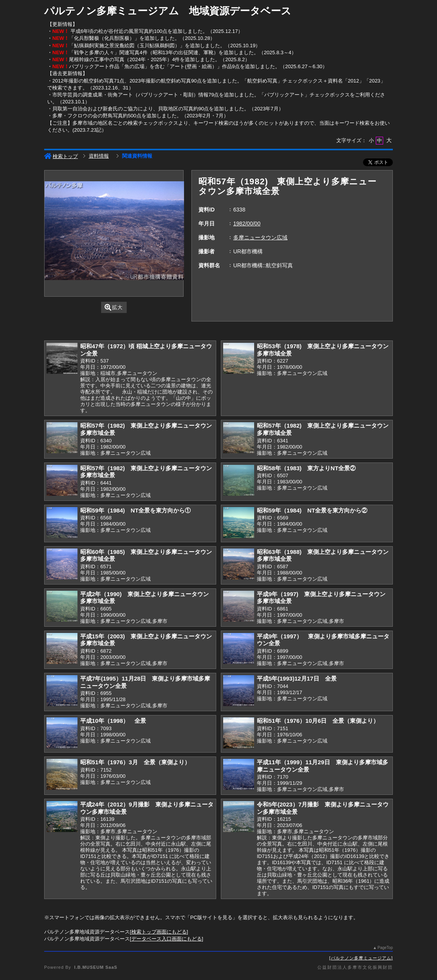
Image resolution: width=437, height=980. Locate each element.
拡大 (114, 307)
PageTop (385, 948)
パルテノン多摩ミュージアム (361, 958)
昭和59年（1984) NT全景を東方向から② (312, 510)
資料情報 (99, 156)
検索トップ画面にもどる (159, 932)
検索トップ (61, 156)
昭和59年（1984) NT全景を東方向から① (135, 510)
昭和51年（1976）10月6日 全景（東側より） (318, 721)
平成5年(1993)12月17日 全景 (297, 678)
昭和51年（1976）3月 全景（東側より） (135, 762)
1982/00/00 (247, 224)
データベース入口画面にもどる (167, 939)
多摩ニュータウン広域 (260, 237)
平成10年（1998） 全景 (113, 721)
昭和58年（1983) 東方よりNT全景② (306, 468)
